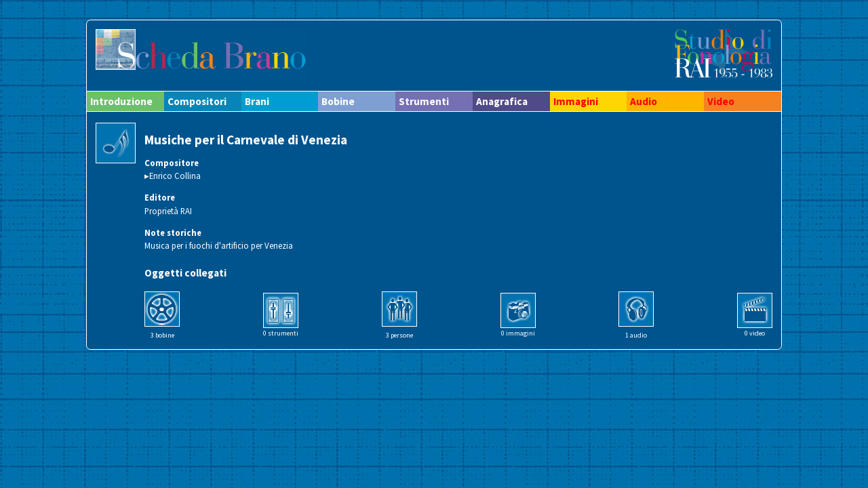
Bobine (338, 101)
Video (721, 101)
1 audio (636, 335)
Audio (644, 101)
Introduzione (121, 101)
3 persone (399, 335)
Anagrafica (502, 101)
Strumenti (424, 101)
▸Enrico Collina (173, 176)
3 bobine (162, 335)
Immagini (576, 101)
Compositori (197, 101)
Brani (257, 101)
